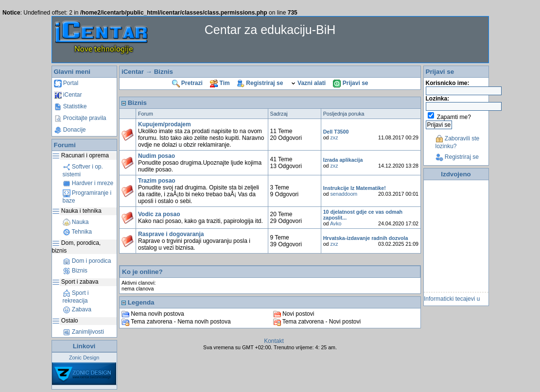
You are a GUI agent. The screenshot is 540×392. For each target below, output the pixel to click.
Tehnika (77, 232)
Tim (220, 83)
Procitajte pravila (80, 118)
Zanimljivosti (83, 332)
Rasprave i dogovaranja (171, 234)
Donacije (70, 130)
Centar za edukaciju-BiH (270, 30)
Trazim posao (157, 181)
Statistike (70, 106)
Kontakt (274, 341)
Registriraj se (260, 83)
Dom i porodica (87, 261)
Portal (66, 83)
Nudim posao (157, 156)
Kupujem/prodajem (165, 124)
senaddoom (344, 194)
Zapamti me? (454, 117)
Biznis (75, 271)
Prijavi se (350, 83)
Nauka (76, 222)
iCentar (68, 95)
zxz (334, 137)
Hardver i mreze (88, 183)
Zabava (77, 309)
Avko (336, 223)
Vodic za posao (159, 214)
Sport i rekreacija (76, 297)
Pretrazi (187, 83)
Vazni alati (308, 83)
